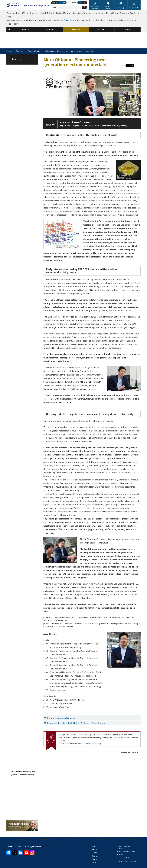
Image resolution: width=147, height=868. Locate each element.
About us (21, 840)
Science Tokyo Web (65, 20)
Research (20, 51)
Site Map (75, 840)
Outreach (95, 859)
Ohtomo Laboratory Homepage (62, 718)
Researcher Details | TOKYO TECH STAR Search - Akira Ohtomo (76, 723)
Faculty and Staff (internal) (127, 861)
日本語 (55, 3)
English (62, 3)
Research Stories (34, 51)
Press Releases (101, 840)
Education (95, 853)
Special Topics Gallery (93, 743)
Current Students (124, 858)
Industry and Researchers (127, 851)
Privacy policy (48, 840)
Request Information (128, 840)
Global (94, 862)
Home (9, 51)
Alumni (121, 855)
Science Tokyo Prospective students (127, 847)
